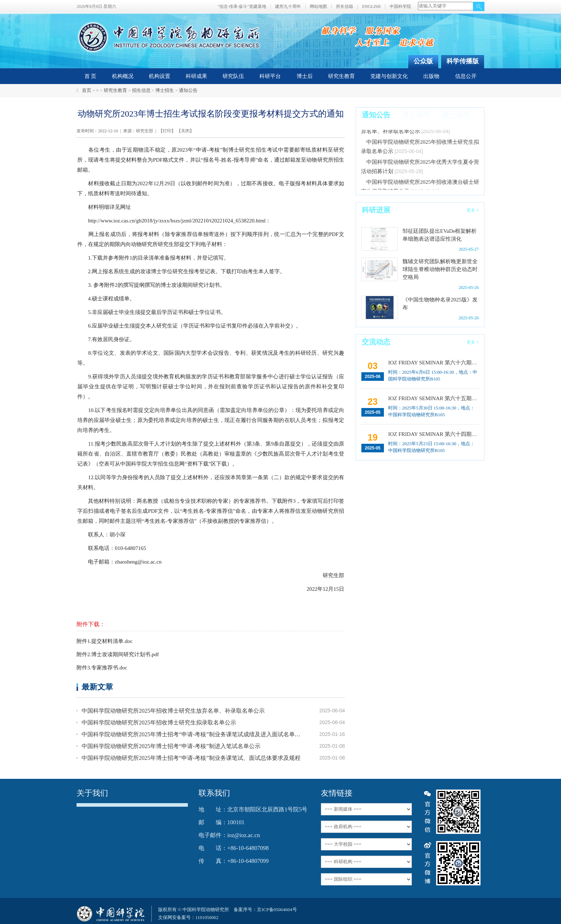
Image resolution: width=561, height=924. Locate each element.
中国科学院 (400, 7)
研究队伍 (233, 76)
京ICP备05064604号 (277, 910)
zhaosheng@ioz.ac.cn (138, 562)
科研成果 (196, 76)
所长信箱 (345, 7)
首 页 (91, 76)
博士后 (305, 76)
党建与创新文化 (389, 76)
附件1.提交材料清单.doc (105, 641)
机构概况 (123, 76)
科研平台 (270, 76)
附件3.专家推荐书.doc (102, 668)
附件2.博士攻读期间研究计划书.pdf (118, 654)
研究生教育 (342, 76)
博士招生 (165, 90)
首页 (87, 90)
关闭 (185, 131)
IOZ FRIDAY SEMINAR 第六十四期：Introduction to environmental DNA (433, 434)
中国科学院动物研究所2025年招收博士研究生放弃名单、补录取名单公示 (173, 711)
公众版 (423, 61)
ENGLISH (371, 7)
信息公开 (466, 76)
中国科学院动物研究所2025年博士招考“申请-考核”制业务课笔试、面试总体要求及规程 (191, 758)
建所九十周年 (288, 7)
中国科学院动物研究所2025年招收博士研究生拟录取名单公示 (159, 723)
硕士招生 (456, 115)
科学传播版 (463, 61)
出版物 (431, 76)
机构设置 (160, 76)
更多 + (473, 210)
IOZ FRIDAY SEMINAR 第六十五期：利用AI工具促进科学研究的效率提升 (433, 398)
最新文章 (97, 687)
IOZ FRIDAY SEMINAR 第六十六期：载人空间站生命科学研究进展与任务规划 (433, 363)
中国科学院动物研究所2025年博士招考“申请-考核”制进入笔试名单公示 (171, 746)
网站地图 (318, 7)
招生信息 (141, 90)
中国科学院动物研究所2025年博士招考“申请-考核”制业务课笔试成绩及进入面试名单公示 (192, 734)
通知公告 (188, 90)
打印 (167, 131)
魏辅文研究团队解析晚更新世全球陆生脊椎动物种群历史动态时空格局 (440, 269)
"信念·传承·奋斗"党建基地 (242, 7)
